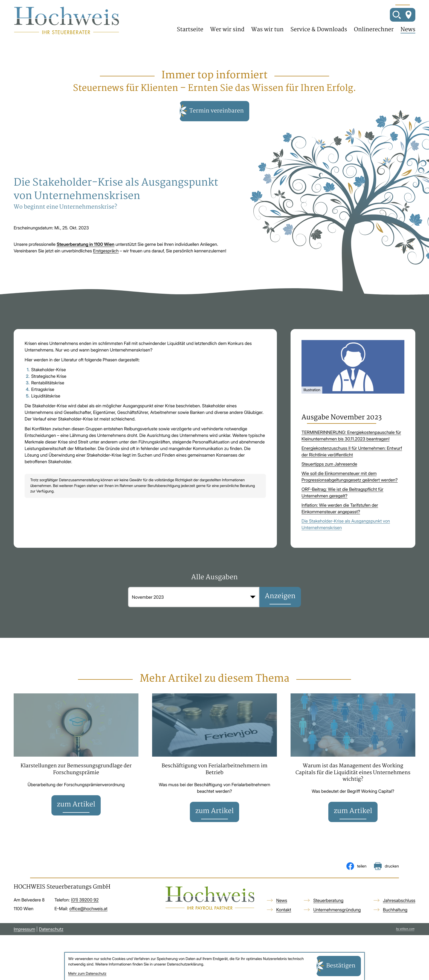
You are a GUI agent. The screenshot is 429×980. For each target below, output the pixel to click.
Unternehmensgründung (337, 927)
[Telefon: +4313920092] (85, 917)
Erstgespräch (106, 263)
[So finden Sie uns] (408, 21)
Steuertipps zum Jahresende (329, 476)
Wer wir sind (227, 36)
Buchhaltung (395, 927)
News (408, 36)
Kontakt (284, 927)
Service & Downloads (319, 36)
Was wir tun (267, 36)
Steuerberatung (328, 917)
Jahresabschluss (399, 917)
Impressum (24, 946)
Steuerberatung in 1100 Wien (85, 256)
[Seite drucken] (386, 883)
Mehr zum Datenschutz (87, 974)
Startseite (190, 36)
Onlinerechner (374, 36)
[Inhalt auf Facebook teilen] (356, 883)
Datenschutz (51, 946)
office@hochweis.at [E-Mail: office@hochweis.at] (88, 926)
